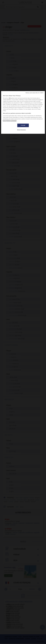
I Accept (23, 125)
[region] (23, 112)
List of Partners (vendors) (10, 121)
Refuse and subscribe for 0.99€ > (35, 93)
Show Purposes (21, 130)
